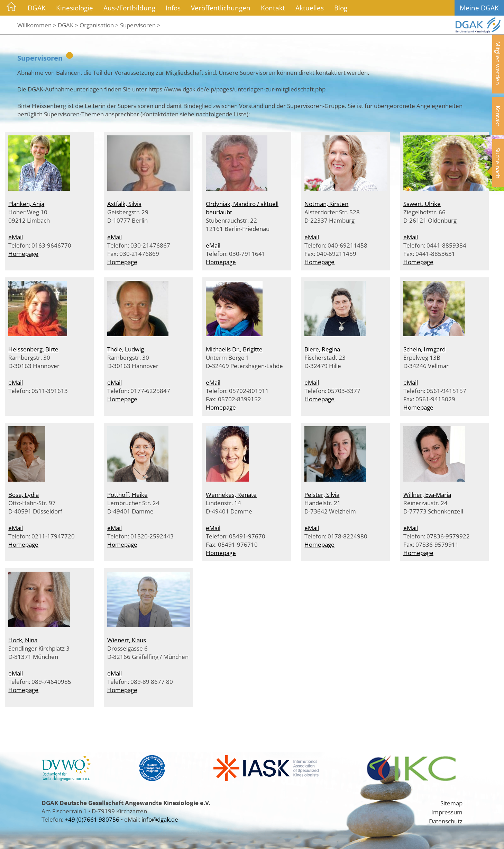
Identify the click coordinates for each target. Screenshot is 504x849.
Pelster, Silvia (322, 494)
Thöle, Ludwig (126, 349)
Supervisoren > (140, 25)
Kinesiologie (75, 8)
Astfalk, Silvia (124, 204)
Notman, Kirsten (326, 204)
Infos (173, 8)
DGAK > (68, 25)
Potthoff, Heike (127, 494)
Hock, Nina (23, 640)
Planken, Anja (26, 204)
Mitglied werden (498, 63)
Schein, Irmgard (424, 349)
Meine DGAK (479, 8)
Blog (341, 8)
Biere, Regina (322, 349)
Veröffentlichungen (221, 8)
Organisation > (99, 25)
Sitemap (451, 803)
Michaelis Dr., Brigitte (234, 349)
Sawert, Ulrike (422, 204)
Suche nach (498, 163)
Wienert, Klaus (127, 640)
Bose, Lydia (24, 494)
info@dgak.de (160, 819)
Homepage (23, 253)
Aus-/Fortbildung (129, 8)
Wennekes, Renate (231, 494)
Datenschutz (446, 821)
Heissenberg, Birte (33, 349)
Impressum (447, 812)
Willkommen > (37, 25)
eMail (16, 237)
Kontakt (273, 8)
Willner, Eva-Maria (427, 494)
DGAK (37, 8)
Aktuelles (310, 8)
